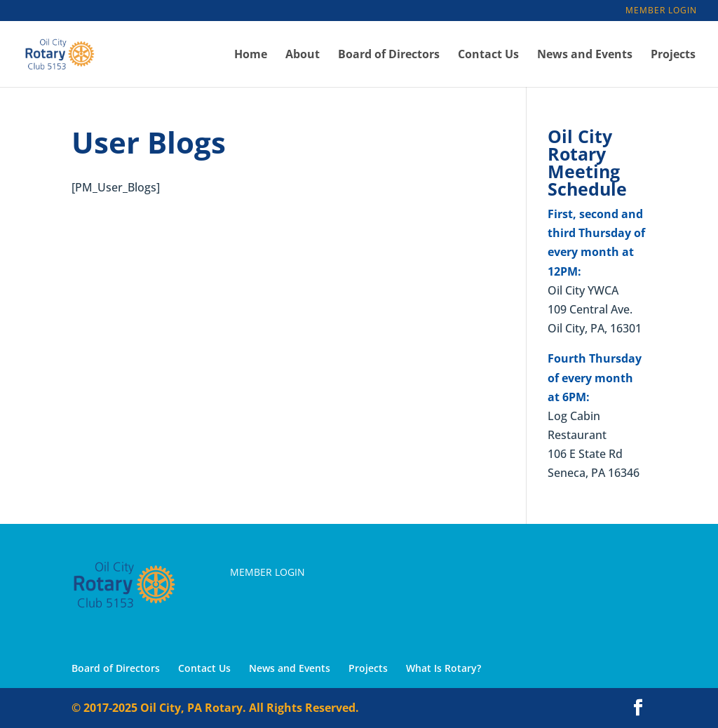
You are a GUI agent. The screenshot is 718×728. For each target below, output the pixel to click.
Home (251, 55)
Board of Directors (389, 55)
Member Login (661, 11)
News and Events (585, 55)
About (303, 55)
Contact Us (488, 55)
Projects (673, 55)
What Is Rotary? (443, 668)
